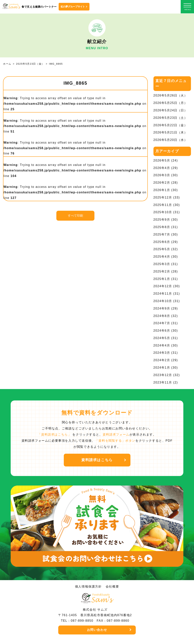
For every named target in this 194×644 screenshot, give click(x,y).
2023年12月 (163, 375)
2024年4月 (162, 345)
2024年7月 (162, 323)
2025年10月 (163, 212)
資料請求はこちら (97, 460)
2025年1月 (162, 279)
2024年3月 (162, 353)
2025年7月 (162, 234)
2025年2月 (162, 271)
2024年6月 (162, 331)
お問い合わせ (97, 630)
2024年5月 (162, 338)
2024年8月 (162, 316)
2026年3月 (162, 175)
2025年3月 (162, 264)
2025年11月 (163, 205)
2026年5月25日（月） (170, 103)
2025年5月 (162, 249)
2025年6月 (162, 242)
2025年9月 (162, 220)
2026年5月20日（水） (170, 140)
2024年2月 (162, 360)
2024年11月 (163, 294)
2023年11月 (163, 382)
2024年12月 (163, 286)
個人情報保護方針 (88, 587)
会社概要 (112, 587)
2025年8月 (162, 227)
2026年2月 (162, 183)
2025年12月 (163, 197)
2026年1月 (162, 190)
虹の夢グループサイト (73, 7)
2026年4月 (162, 168)
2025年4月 (162, 257)
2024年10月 (163, 301)
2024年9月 (162, 308)
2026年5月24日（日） (170, 110)
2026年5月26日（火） (170, 95)
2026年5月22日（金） (170, 125)
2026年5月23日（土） (170, 118)
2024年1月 (162, 368)
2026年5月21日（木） (170, 132)
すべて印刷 (75, 216)
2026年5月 (162, 160)
